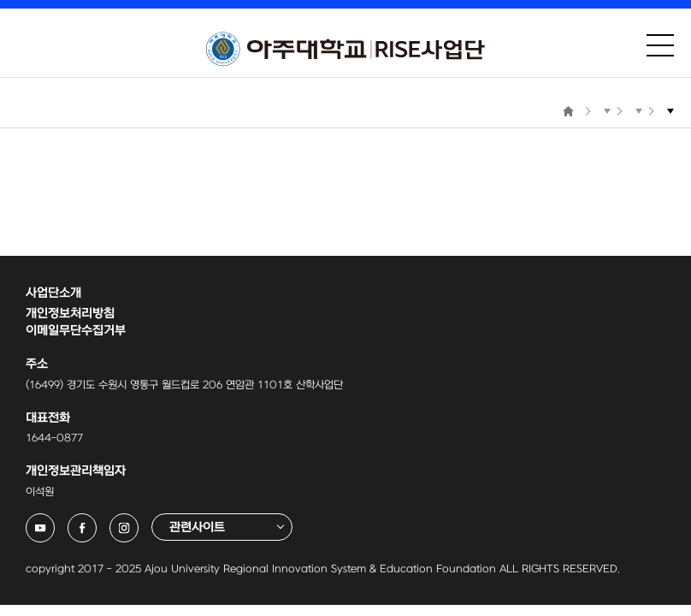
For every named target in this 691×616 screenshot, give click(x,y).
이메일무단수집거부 (76, 331)
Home (568, 111)
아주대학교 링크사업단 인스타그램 (138, 522)
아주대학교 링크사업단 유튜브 (54, 522)
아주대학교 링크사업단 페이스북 (96, 522)
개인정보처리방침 (70, 314)
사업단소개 (53, 293)
